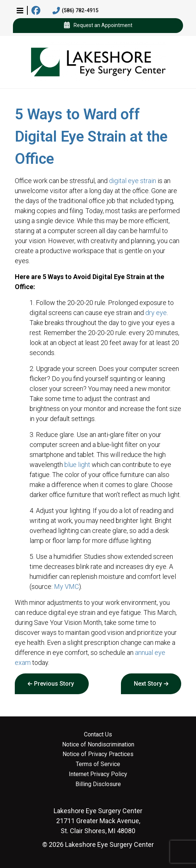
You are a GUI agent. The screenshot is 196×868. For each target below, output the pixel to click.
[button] (20, 10)
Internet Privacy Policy (98, 774)
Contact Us (98, 735)
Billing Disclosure (98, 784)
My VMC (66, 587)
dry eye (156, 313)
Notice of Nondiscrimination (98, 745)
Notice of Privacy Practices (98, 754)
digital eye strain (133, 181)
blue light (77, 465)
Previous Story (54, 684)
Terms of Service (98, 764)
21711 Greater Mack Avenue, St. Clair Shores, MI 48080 (98, 821)
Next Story (148, 684)
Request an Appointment (98, 26)
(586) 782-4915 (75, 11)
